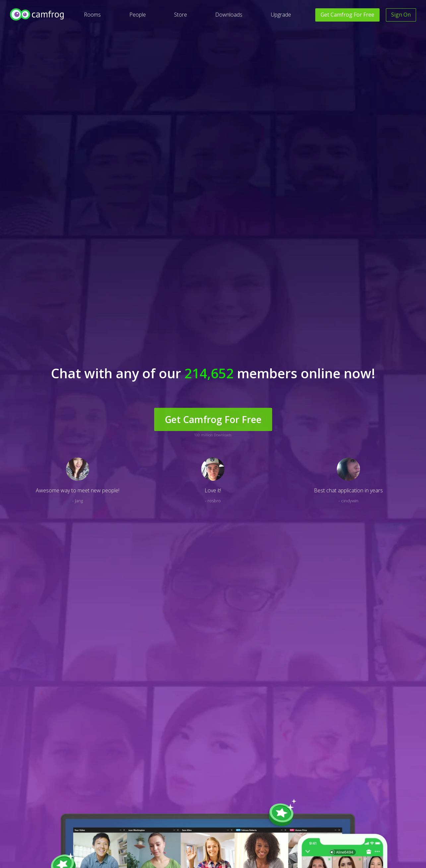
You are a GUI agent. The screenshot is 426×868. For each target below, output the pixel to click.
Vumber (311, 807)
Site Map (87, 817)
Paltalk (310, 798)
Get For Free (347, 15)
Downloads (229, 15)
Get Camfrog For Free (213, 130)
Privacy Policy (204, 798)
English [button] (17, 857)
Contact (143, 807)
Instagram (265, 807)
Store (181, 15)
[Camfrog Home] (37, 14)
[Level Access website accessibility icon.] (26, 800)
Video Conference (320, 817)
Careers (367, 798)
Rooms (92, 15)
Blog (83, 827)
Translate (88, 807)
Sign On (401, 15)
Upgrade (281, 15)
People (138, 15)
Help (139, 798)
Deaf (84, 798)
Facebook (265, 798)
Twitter (262, 817)
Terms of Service (207, 807)
